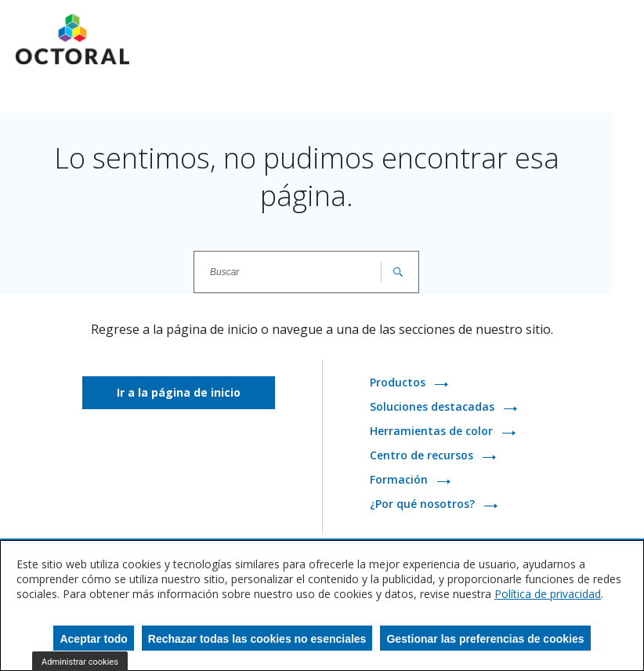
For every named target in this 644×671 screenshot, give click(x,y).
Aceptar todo (93, 639)
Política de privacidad (548, 594)
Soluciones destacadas (434, 407)
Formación (400, 480)
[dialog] (322, 606)
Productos (399, 383)
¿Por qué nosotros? (424, 504)
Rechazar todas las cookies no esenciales (257, 639)
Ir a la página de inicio (179, 392)
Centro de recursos (423, 456)
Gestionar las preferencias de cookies (485, 639)
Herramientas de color (433, 432)
